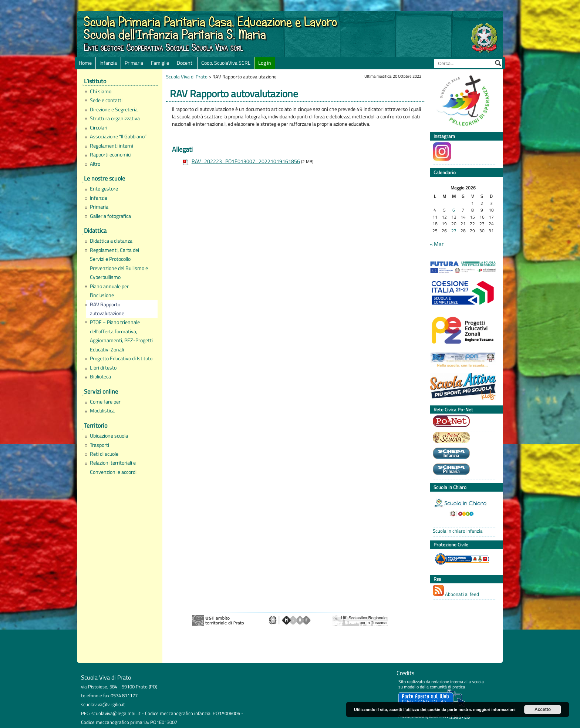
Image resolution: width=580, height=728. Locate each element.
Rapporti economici (111, 155)
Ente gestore (104, 189)
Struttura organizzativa (115, 118)
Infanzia (108, 63)
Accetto (543, 710)
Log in (265, 63)
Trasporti (100, 445)
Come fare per (105, 402)
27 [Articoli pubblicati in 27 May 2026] (454, 231)
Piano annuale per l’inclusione (109, 291)
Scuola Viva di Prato (187, 77)
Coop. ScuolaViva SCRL (226, 63)
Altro (95, 164)
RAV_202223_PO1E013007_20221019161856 (246, 161)
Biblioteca (100, 377)
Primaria (134, 63)
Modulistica (102, 411)
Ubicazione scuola (109, 436)
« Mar (437, 244)
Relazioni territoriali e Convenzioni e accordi (113, 467)
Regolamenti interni (112, 146)
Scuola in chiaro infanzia (458, 531)
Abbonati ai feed (456, 591)
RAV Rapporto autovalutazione (107, 309)
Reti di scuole (104, 454)
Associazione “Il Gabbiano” (118, 136)
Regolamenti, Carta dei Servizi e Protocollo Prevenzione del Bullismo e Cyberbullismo (119, 264)
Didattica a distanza (111, 241)
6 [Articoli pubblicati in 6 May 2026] (454, 210)
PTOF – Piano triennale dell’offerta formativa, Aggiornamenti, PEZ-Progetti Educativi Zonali (121, 336)
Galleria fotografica (110, 216)
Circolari (99, 128)
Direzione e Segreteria (114, 109)
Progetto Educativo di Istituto (121, 358)
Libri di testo (103, 368)
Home (85, 63)
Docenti (185, 63)
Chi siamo (101, 91)
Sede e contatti (106, 100)
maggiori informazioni (494, 710)
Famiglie (160, 63)
